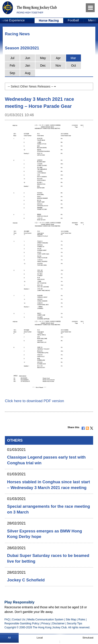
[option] (49, 21)
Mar (73, 58)
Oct (74, 65)
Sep (12, 73)
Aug (28, 73)
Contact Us (19, 620)
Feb (12, 65)
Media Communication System (45, 620)
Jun (28, 58)
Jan (28, 65)
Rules (82, 620)
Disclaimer (59, 623)
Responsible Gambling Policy (22, 623)
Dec (43, 65)
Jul (12, 58)
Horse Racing (49, 21)
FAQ (7, 620)
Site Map (71, 620)
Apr (58, 58)
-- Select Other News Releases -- (32, 86)
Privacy (46, 623)
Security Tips (75, 623)
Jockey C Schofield (26, 580)
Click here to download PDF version (34, 401)
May (43, 58)
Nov (58, 65)
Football (73, 20)
